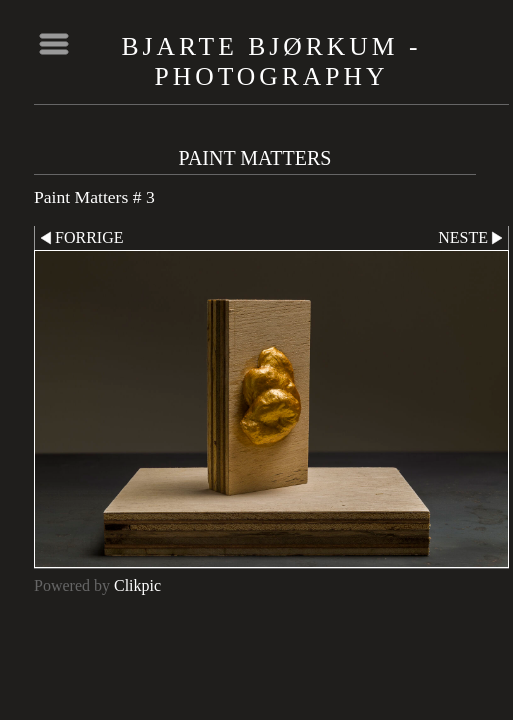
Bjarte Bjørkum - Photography (272, 61)
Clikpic (137, 585)
